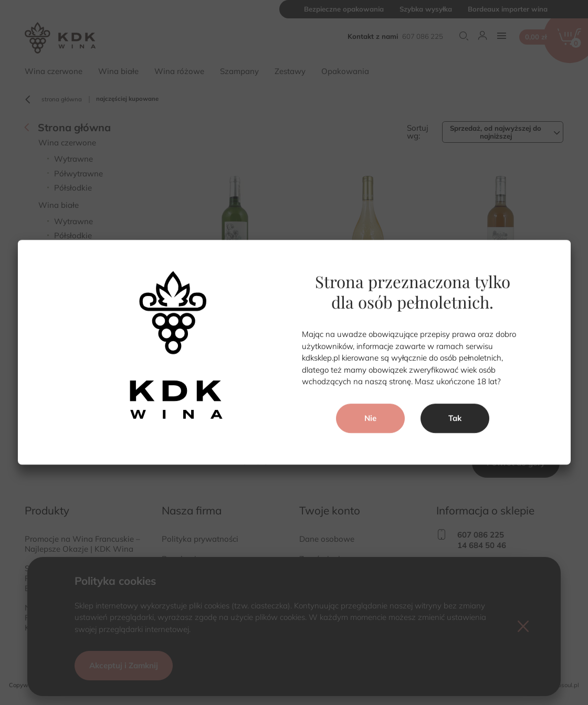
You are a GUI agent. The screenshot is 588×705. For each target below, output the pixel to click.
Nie (370, 418)
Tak (455, 418)
